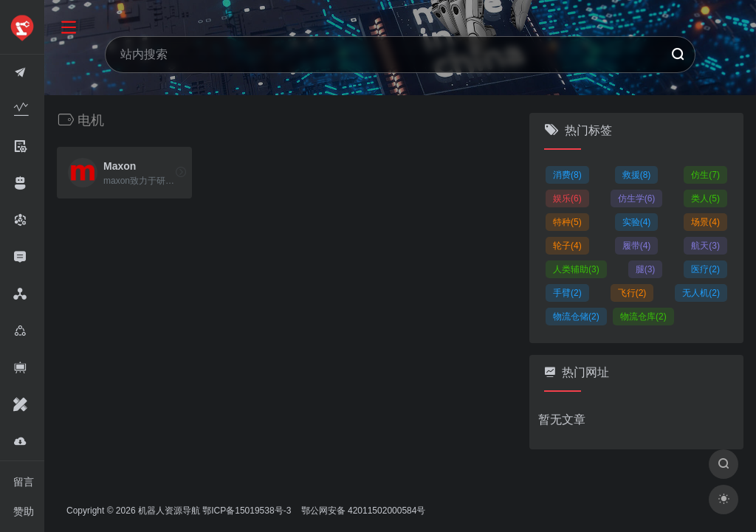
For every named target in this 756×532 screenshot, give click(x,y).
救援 (637, 175)
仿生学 (637, 198)
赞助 (24, 511)
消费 (567, 175)
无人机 (701, 293)
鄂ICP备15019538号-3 (247, 511)
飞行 (632, 293)
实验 (637, 222)
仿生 (705, 175)
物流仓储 (576, 317)
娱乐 (567, 198)
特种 (567, 222)
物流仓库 (643, 317)
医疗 (705, 269)
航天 (705, 246)
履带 (637, 246)
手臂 (567, 293)
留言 (24, 482)
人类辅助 (576, 269)
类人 (705, 198)
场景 (705, 222)
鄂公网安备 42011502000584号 (362, 511)
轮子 (567, 246)
